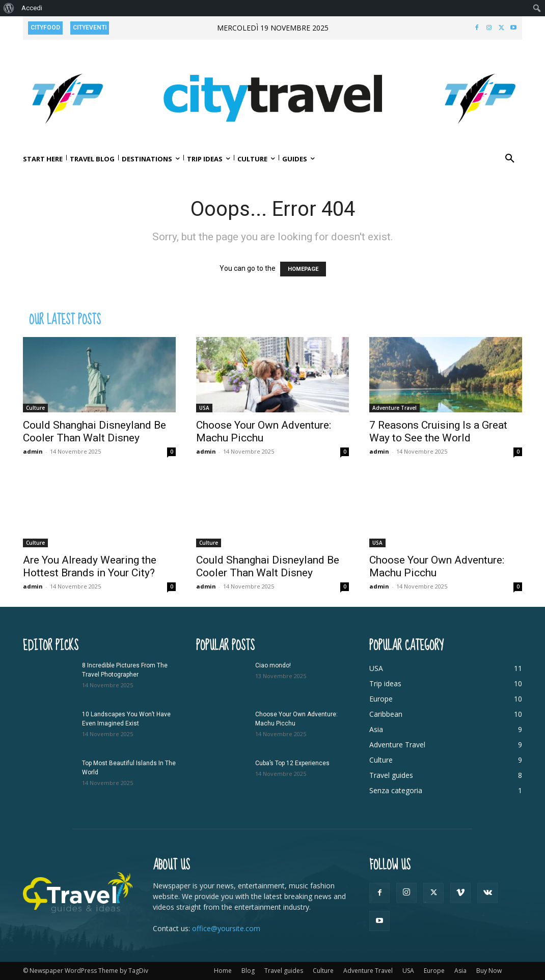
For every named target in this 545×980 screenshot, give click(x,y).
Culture (35, 408)
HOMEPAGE (303, 269)
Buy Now (489, 971)
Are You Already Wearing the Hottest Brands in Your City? (90, 566)
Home (223, 971)
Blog (248, 971)
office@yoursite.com (226, 928)
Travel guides (284, 971)
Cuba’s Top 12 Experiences (292, 763)
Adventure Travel (394, 408)
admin (33, 451)
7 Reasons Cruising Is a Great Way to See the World (438, 431)
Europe (434, 971)
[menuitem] (9, 8)
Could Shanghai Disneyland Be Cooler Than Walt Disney (94, 431)
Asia (460, 971)
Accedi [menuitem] (32, 8)
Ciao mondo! (273, 665)
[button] (510, 159)
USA (204, 408)
